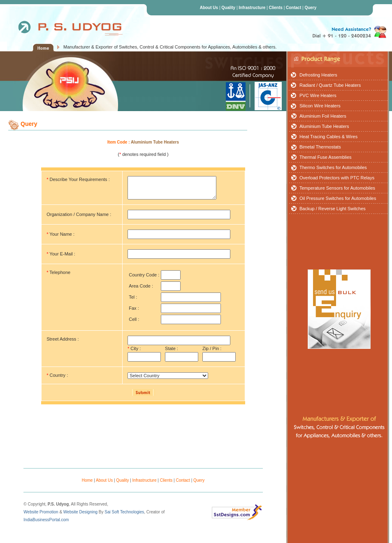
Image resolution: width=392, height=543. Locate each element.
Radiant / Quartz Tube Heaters (330, 85)
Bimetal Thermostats (320, 147)
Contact (293, 8)
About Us (209, 8)
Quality (228, 8)
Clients (276, 8)
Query (310, 8)
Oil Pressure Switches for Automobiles (338, 198)
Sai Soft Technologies (124, 512)
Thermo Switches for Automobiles (333, 167)
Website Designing (80, 512)
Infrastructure (252, 8)
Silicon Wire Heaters (320, 106)
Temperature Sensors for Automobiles (337, 188)
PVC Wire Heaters (318, 95)
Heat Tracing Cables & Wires (328, 137)
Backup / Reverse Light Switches (333, 209)
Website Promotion (41, 512)
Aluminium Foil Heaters (323, 116)
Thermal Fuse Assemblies (326, 157)
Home (87, 480)
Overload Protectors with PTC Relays (337, 178)
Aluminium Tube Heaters (324, 126)
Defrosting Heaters (318, 75)
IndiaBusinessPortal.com (46, 520)
